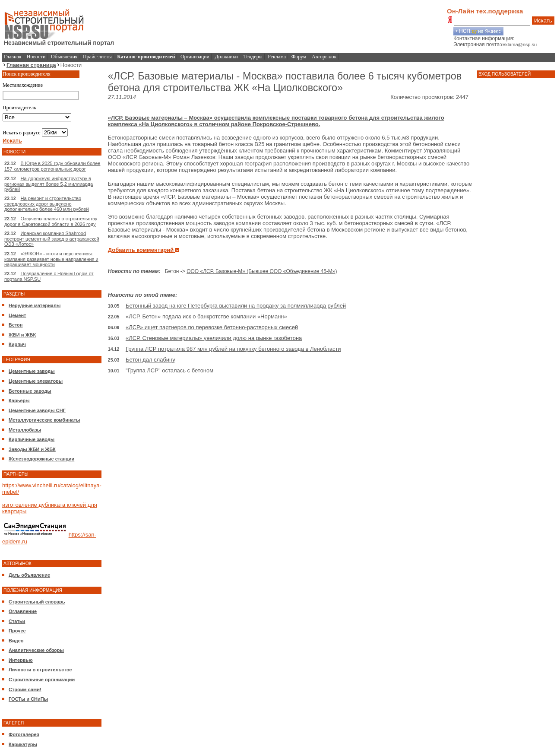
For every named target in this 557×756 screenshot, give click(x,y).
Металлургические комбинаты (44, 420)
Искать (543, 21)
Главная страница (31, 65)
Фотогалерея (24, 734)
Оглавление (23, 611)
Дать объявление (29, 575)
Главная (13, 57)
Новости (36, 57)
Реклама (277, 57)
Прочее (17, 631)
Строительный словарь (37, 602)
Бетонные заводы (30, 391)
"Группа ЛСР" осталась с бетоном (169, 370)
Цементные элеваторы (36, 381)
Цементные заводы (32, 371)
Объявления (64, 57)
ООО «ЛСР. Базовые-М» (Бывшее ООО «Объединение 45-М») (262, 271)
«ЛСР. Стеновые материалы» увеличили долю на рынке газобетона (214, 338)
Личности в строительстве (40, 670)
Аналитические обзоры (36, 650)
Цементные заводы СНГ (37, 410)
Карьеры (19, 400)
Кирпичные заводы (32, 439)
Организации (195, 57)
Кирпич (17, 344)
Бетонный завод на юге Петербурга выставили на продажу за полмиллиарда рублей (236, 306)
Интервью (21, 660)
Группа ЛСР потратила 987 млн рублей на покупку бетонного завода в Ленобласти (233, 349)
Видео (16, 641)
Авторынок (324, 57)
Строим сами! (25, 689)
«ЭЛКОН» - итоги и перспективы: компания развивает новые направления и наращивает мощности (51, 259)
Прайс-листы (97, 57)
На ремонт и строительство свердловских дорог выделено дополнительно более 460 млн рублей (47, 204)
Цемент (17, 315)
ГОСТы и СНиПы (28, 699)
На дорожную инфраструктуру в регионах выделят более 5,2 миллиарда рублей (49, 184)
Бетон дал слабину (150, 360)
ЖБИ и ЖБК (22, 335)
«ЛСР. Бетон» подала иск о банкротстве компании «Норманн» (206, 316)
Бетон (16, 325)
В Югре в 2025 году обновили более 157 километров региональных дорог (52, 166)
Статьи (17, 621)
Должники (226, 57)
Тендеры (253, 57)
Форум (299, 57)
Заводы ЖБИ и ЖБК (32, 449)
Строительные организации (42, 680)
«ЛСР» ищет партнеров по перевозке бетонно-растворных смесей (212, 327)
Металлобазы (25, 430)
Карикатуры (23, 744)
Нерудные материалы (35, 305)
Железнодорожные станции (41, 459)
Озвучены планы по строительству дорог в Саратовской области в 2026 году (51, 221)
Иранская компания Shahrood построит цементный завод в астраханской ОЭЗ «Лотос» (52, 239)
